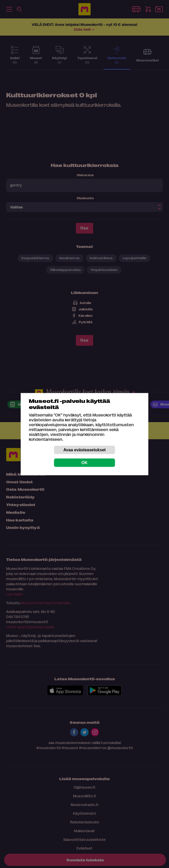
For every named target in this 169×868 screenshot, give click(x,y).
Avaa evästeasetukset (84, 450)
